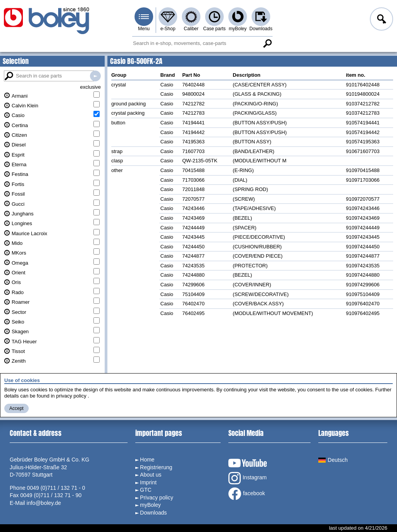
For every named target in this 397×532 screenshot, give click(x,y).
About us (151, 475)
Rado (18, 292)
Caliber (191, 29)
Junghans (22, 214)
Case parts (214, 29)
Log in (381, 20)
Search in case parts (95, 76)
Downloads (261, 29)
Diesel (19, 145)
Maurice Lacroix (29, 233)
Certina (20, 125)
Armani (20, 96)
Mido (17, 243)
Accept (16, 408)
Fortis (18, 184)
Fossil (18, 194)
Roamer (21, 302)
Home (147, 460)
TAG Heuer (24, 342)
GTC (146, 490)
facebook (247, 494)
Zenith (19, 361)
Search (267, 43)
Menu (144, 29)
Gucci (18, 204)
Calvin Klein (25, 106)
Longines (22, 223)
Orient (18, 273)
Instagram (248, 478)
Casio (18, 115)
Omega (20, 263)
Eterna (19, 164)
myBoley (238, 29)
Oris (16, 282)
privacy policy (71, 396)
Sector (19, 312)
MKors (19, 253)
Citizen (19, 135)
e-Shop (168, 29)
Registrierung (156, 467)
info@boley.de (44, 503)
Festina (20, 174)
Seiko (18, 322)
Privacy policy (157, 498)
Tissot (18, 351)
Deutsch (333, 460)
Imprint (148, 482)
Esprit (18, 155)
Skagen (20, 331)
